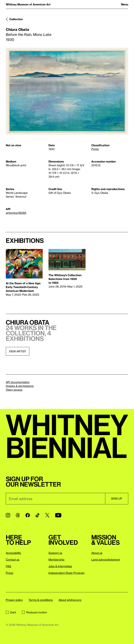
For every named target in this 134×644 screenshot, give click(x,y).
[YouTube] (58, 515)
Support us (55, 553)
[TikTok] (38, 515)
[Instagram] (8, 515)
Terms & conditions (41, 600)
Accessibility (13, 553)
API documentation (18, 382)
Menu (125, 4)
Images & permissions (20, 386)
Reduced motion (34, 612)
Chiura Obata (17, 29)
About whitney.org (70, 600)
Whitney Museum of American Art (28, 4)
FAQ (8, 566)
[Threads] (18, 515)
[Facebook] (28, 515)
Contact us (13, 560)
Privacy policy (14, 600)
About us (97, 553)
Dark (11, 612)
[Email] (55, 499)
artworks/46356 (16, 213)
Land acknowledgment (106, 560)
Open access (14, 390)
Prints (95, 149)
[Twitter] (47, 515)
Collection (16, 19)
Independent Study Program (66, 573)
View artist (18, 351)
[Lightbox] (67, 91)
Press (9, 573)
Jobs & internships (60, 566)
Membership (56, 560)
